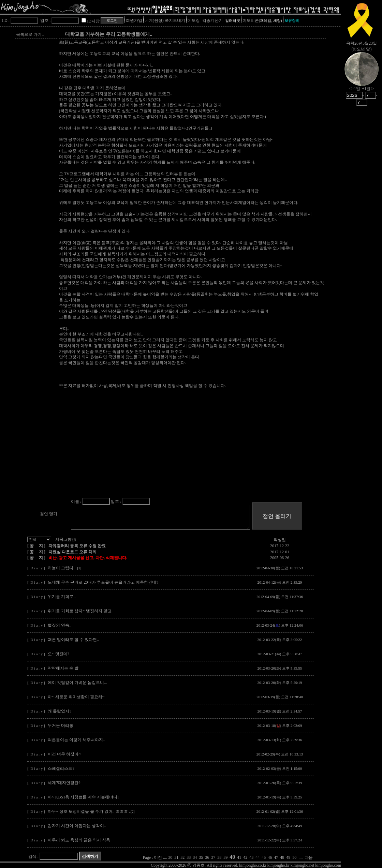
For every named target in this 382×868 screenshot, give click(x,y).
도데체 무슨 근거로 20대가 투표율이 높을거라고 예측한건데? (103, 582)
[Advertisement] (152, 448)
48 (282, 857)
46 (270, 857)
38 (219, 857)
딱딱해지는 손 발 (63, 668)
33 (189, 857)
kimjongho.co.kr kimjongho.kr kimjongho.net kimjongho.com (290, 865)
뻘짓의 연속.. (60, 625)
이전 (158, 857)
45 (264, 857)
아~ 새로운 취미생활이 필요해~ (76, 697)
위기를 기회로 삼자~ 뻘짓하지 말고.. (81, 611)
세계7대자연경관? (64, 783)
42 (245, 857)
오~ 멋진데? (58, 654)
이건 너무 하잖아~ (64, 754)
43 (251, 857)
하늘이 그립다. (64, 568)
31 (176, 857)
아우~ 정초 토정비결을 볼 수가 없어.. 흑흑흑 (91, 811)
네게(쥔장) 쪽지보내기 (165, 20)
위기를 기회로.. (62, 597)
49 (288, 857)
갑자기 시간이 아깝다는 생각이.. (77, 826)
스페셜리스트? (61, 768)
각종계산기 (212, 20)
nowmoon (362, 75)
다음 (309, 857)
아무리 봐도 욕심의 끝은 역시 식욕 (79, 840)
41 (239, 857)
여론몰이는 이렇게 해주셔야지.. (76, 740)
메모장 (194, 20)
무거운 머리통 (61, 725)
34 (195, 857)
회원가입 (134, 20)
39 (225, 857)
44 (258, 857)
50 (294, 857)
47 (276, 857)
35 (201, 857)
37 (213, 857)
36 (207, 857)
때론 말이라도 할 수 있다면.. (73, 640)
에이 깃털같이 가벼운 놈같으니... (77, 683)
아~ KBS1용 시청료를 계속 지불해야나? (83, 797)
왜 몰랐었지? (59, 711)
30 (170, 857)
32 (182, 857)
